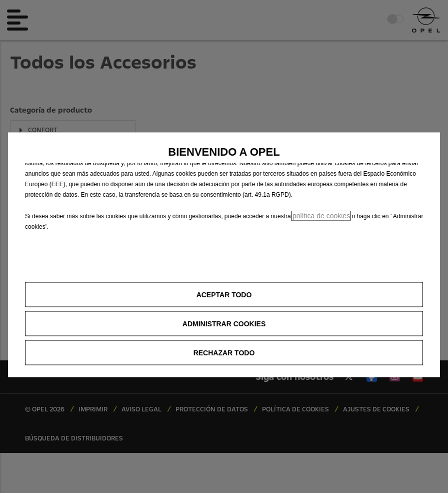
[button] (224, 323)
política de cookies (321, 215)
